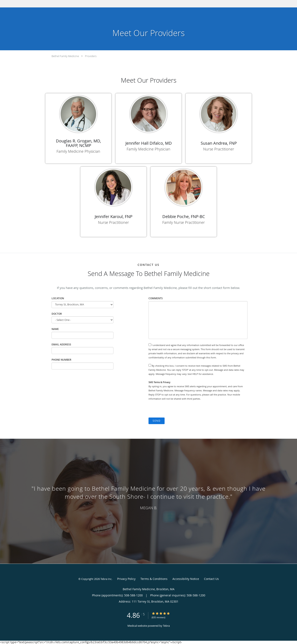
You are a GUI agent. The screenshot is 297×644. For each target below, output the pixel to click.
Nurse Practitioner (219, 149)
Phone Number (61, 360)
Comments (156, 298)
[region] (148, 497)
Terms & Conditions (154, 579)
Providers (91, 56)
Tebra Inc (106, 579)
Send (157, 421)
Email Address (61, 344)
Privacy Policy (126, 579)
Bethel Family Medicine (65, 56)
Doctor (57, 314)
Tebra (166, 626)
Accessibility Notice (186, 579)
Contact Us (211, 579)
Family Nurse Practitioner (184, 222)
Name (55, 329)
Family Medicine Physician (78, 151)
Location (58, 298)
